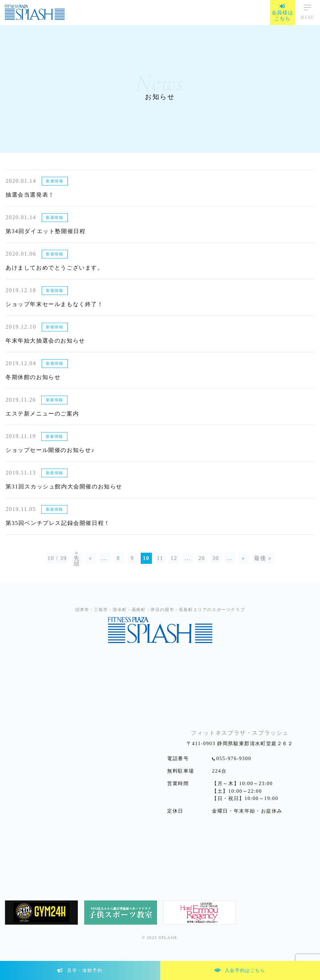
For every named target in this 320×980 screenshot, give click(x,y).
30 (216, 558)
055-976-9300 (234, 758)
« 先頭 (77, 558)
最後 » (263, 558)
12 (174, 558)
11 (160, 558)
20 (202, 558)
